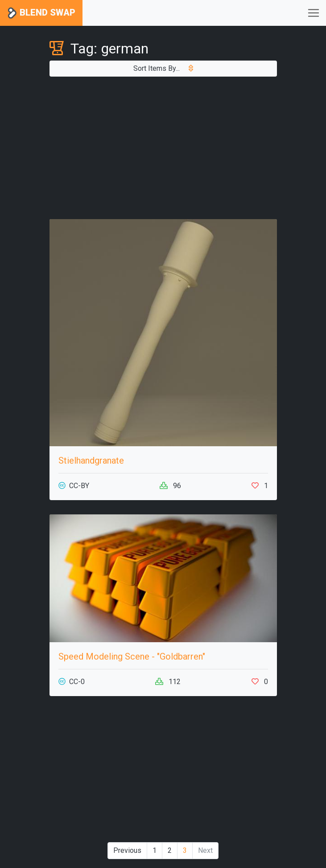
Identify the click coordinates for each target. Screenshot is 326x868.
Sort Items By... (163, 68)
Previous (127, 850)
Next (205, 850)
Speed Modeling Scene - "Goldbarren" (132, 656)
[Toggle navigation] (314, 13)
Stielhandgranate (91, 460)
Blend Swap (41, 13)
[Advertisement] (163, 148)
